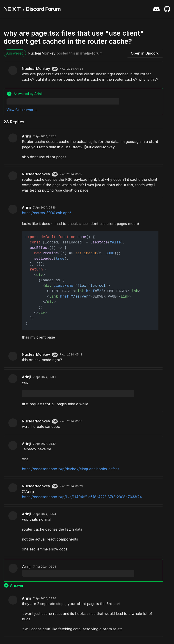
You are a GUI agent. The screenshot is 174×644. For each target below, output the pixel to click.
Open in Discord (145, 53)
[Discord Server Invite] (156, 9)
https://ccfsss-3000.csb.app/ (46, 213)
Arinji (26, 136)
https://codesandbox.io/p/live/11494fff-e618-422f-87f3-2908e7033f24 (82, 497)
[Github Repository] (167, 9)
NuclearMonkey (42, 53)
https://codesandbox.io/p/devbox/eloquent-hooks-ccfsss (71, 469)
